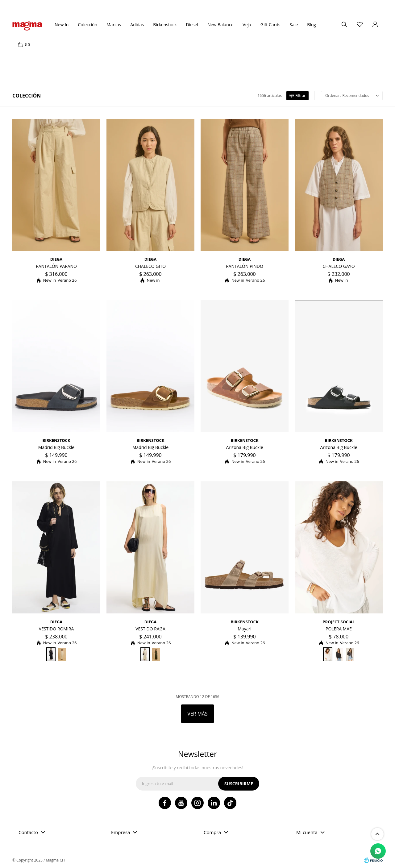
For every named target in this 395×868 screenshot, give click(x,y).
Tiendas (26, 6)
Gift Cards (270, 25)
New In (62, 25)
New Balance (220, 25)
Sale (294, 25)
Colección (87, 25)
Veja (247, 25)
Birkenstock (165, 25)
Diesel (192, 25)
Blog (312, 25)
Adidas (137, 25)
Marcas (114, 25)
